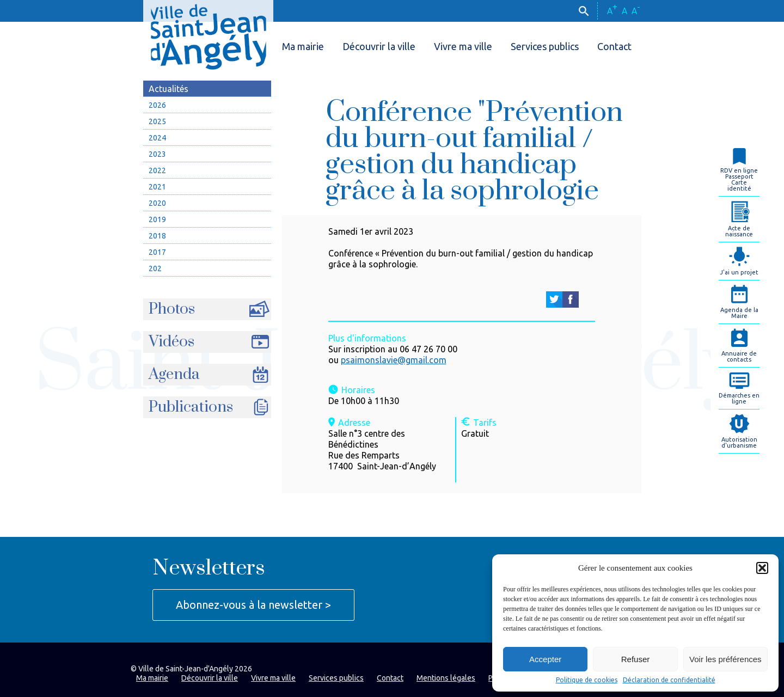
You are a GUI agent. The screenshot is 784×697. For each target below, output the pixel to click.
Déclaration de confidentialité (669, 680)
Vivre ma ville (463, 46)
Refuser (636, 659)
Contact (614, 46)
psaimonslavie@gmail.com (394, 360)
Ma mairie (303, 46)
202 (155, 268)
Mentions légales (446, 678)
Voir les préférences (725, 659)
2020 (157, 203)
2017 (157, 252)
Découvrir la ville (379, 46)
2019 (157, 219)
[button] (762, 568)
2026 (157, 105)
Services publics (545, 46)
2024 (157, 138)
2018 (157, 236)
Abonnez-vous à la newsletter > (253, 605)
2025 (157, 121)
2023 (157, 154)
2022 (157, 170)
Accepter (545, 659)
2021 (157, 187)
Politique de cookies (587, 680)
